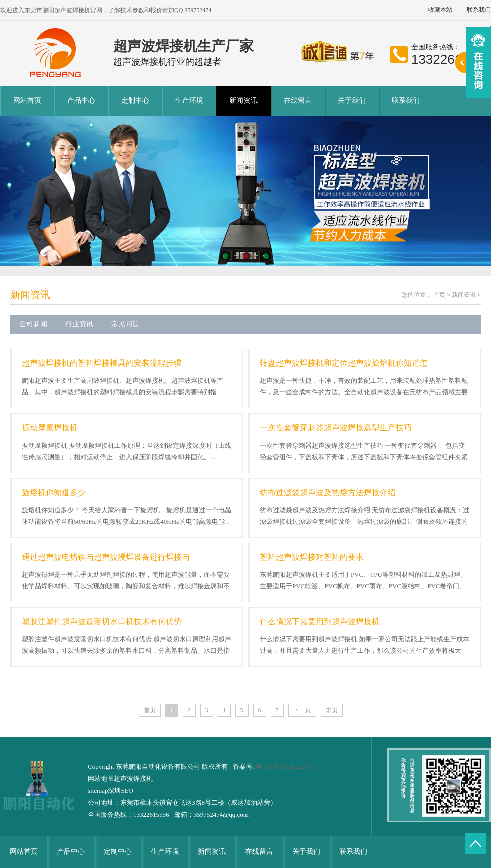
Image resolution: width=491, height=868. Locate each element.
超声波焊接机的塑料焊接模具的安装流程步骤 (102, 363)
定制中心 (135, 100)
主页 (439, 295)
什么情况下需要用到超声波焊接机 (320, 621)
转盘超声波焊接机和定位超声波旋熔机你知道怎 (344, 363)
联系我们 (406, 100)
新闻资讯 (243, 100)
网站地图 (101, 779)
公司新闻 (33, 324)
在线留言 (298, 100)
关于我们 (352, 100)
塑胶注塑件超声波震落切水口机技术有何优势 (102, 621)
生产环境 (189, 100)
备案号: (244, 767)
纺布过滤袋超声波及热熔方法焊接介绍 (328, 492)
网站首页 (27, 100)
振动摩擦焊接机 (50, 428)
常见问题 (125, 324)
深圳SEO (120, 791)
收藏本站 (440, 10)
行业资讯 (79, 324)
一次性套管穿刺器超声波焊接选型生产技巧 (336, 428)
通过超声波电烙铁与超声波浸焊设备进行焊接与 (106, 557)
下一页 (302, 710)
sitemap (98, 791)
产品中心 (81, 100)
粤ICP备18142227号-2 (287, 767)
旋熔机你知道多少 (54, 492)
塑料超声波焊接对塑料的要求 (312, 557)
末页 (332, 710)
